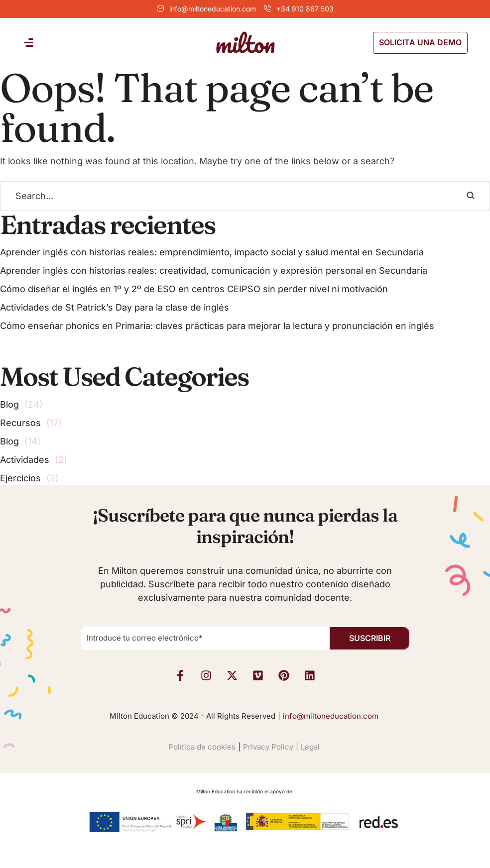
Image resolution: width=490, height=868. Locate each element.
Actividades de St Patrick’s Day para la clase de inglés (115, 307)
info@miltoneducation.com (213, 9)
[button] (420, 43)
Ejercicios (20, 478)
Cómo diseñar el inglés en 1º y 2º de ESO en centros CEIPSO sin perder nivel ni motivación (194, 289)
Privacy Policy (268, 747)
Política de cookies (202, 747)
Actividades (25, 460)
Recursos (20, 423)
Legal (310, 747)
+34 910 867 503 (305, 9)
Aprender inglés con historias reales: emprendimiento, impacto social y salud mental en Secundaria (212, 252)
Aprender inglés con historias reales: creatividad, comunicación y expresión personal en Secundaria (214, 271)
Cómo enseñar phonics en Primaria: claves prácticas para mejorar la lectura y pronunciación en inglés (217, 326)
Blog (9, 404)
